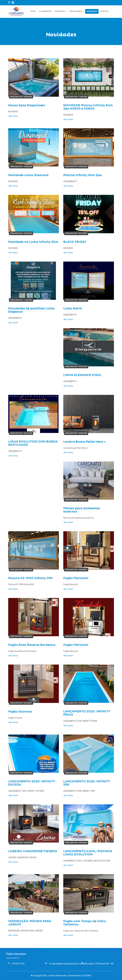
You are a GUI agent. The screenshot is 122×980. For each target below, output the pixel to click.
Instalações (77, 11)
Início (33, 11)
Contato (104, 11)
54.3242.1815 (16, 964)
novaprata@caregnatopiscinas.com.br (65, 964)
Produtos (61, 11)
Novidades (92, 11)
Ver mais (13, 116)
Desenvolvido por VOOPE (80, 976)
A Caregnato (45, 11)
